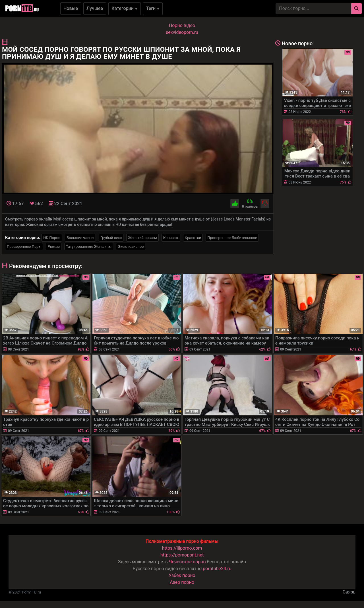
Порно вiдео (182, 25)
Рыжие (54, 247)
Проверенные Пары (24, 247)
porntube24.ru (217, 569)
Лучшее (95, 8)
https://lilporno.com (182, 548)
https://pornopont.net (182, 555)
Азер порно (182, 582)
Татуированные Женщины (89, 247)
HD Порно (52, 238)
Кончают (171, 238)
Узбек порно (182, 575)
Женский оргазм (142, 238)
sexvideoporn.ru (182, 32)
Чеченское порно (187, 562)
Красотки (193, 238)
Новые (71, 8)
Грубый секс (111, 238)
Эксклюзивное (131, 247)
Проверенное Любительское (232, 238)
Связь (349, 592)
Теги (153, 8)
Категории (125, 8)
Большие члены (80, 238)
